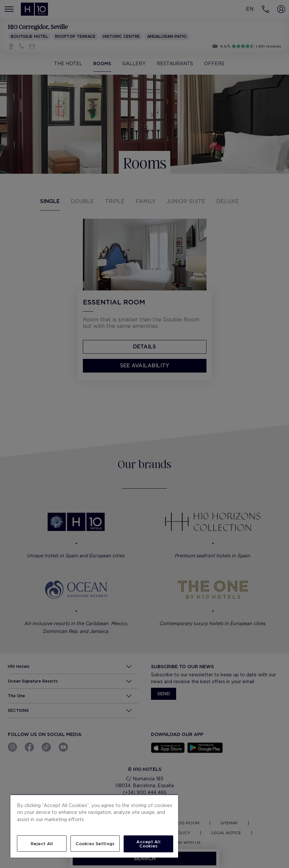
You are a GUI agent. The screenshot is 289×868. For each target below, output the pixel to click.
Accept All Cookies (148, 844)
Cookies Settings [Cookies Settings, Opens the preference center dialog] (95, 844)
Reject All (42, 844)
